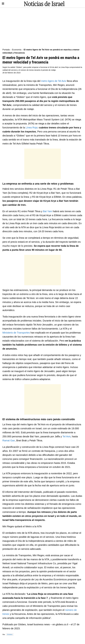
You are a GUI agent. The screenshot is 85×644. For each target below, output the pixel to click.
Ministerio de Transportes (16, 333)
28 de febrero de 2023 (11, 73)
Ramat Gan (9, 440)
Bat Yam (47, 211)
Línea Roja (32, 128)
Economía (17, 50)
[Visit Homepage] (44, 4)
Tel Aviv (66, 436)
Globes (10, 635)
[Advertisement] (42, 27)
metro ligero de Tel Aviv (54, 81)
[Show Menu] (3, 4)
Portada (6, 50)
